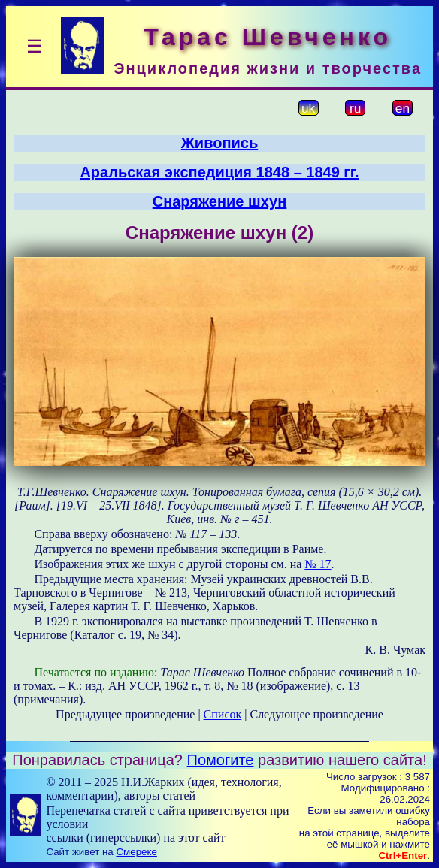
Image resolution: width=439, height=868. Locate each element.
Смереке (136, 852)
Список (223, 714)
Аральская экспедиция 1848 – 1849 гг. (219, 172)
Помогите (221, 760)
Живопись (219, 143)
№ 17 (318, 564)
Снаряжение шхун (220, 201)
